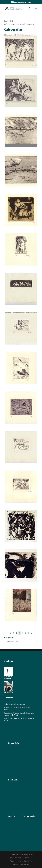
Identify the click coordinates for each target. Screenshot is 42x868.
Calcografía (12, 789)
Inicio (6, 21)
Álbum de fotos (13, 771)
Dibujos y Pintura (14, 795)
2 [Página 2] (17, 633)
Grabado (12, 24)
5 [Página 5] (25, 633)
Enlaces (26, 835)
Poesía (11, 826)
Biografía (11, 749)
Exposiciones (13, 802)
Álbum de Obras (14, 775)
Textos (10, 805)
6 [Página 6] (28, 633)
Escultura (11, 756)
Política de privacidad (12, 734)
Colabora (26, 838)
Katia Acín (13, 780)
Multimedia (27, 832)
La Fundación (29, 816)
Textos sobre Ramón (15, 768)
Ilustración (12, 759)
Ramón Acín (27, 823)
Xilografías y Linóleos (16, 792)
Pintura (11, 752)
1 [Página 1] (14, 633)
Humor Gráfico (13, 762)
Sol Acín (26, 829)
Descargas (27, 842)
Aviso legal (8, 724)
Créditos (7, 731)
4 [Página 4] (23, 633)
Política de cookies (11, 727)
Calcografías (21, 24)
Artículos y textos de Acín (17, 765)
